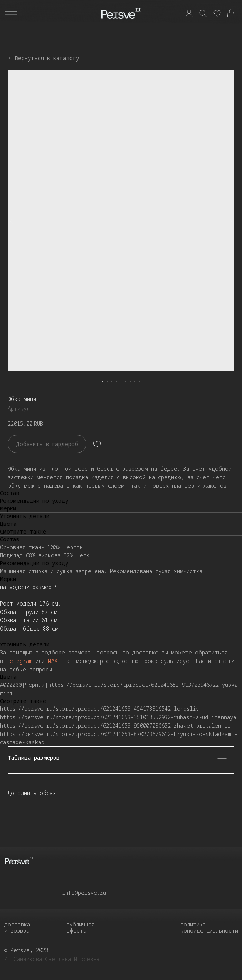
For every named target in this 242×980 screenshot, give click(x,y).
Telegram (21, 661)
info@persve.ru (84, 893)
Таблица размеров (117, 760)
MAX (53, 661)
